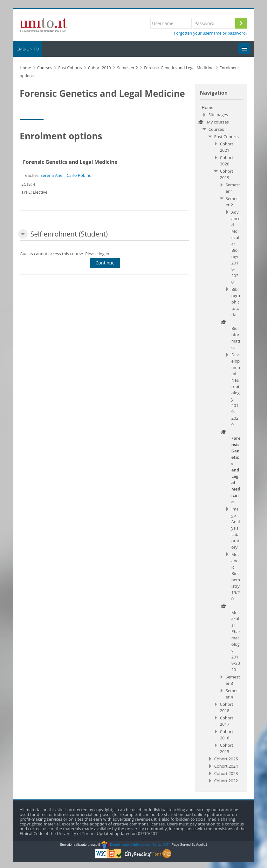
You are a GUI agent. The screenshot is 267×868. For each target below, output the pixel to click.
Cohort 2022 (226, 781)
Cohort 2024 (226, 766)
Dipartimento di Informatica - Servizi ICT (135, 845)
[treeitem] (221, 444)
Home (208, 107)
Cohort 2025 (226, 759)
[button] (23, 234)
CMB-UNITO (28, 49)
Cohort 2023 (226, 773)
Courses (216, 129)
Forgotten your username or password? (211, 33)
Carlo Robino (79, 175)
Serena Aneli (52, 175)
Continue (105, 263)
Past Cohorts (226, 137)
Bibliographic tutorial (236, 302)
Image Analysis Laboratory (236, 528)
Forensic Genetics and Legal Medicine (70, 162)
